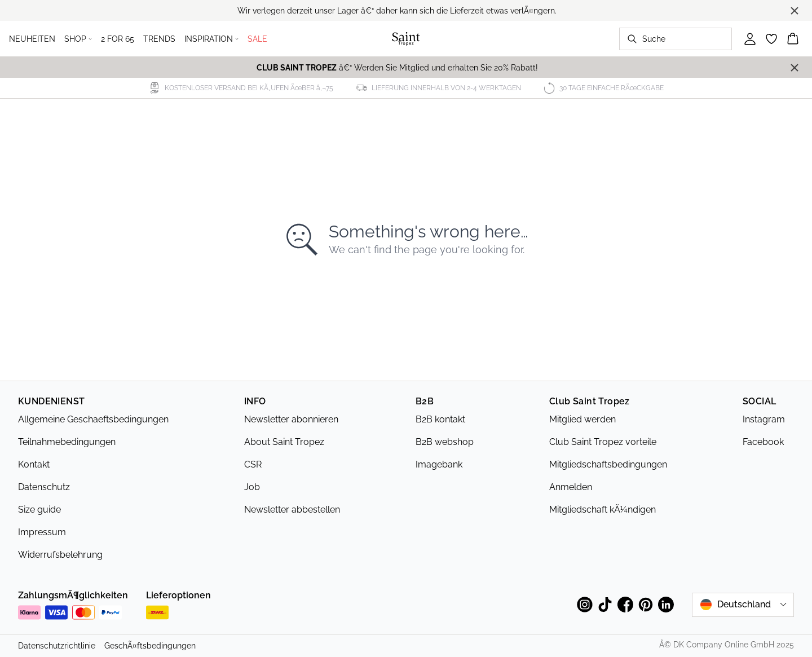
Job (252, 487)
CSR (253, 464)
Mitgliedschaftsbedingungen (608, 464)
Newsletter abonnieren (291, 419)
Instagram (764, 419)
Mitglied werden (582, 419)
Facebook (763, 442)
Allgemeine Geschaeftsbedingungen (93, 419)
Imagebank (439, 464)
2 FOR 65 (118, 39)
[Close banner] (795, 11)
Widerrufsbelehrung (60, 555)
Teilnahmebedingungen (67, 442)
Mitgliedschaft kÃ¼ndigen (603, 510)
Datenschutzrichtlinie (57, 646)
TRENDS (159, 39)
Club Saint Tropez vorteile (603, 442)
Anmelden (571, 487)
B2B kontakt (440, 419)
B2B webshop (445, 442)
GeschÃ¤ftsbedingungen (150, 646)
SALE (257, 39)
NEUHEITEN (32, 39)
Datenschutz (44, 487)
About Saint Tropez (284, 442)
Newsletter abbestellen (292, 510)
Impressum (42, 532)
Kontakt (34, 464)
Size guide (39, 510)
